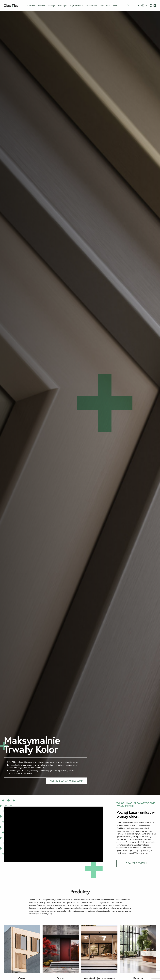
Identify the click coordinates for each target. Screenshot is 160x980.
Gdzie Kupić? (63, 5)
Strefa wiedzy (91, 5)
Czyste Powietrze (77, 5)
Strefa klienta (105, 5)
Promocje (51, 5)
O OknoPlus (31, 5)
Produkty (41, 5)
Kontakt (115, 5)
